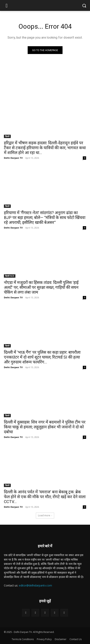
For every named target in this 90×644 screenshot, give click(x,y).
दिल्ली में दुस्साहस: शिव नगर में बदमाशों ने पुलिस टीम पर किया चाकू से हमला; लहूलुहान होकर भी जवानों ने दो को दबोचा (45, 427)
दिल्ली (7, 136)
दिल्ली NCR (10, 276)
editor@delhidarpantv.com (35, 585)
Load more (45, 515)
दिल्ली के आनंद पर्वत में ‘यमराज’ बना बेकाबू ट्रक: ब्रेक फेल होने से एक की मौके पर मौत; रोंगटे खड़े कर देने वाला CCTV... (45, 497)
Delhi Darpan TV (13, 158)
